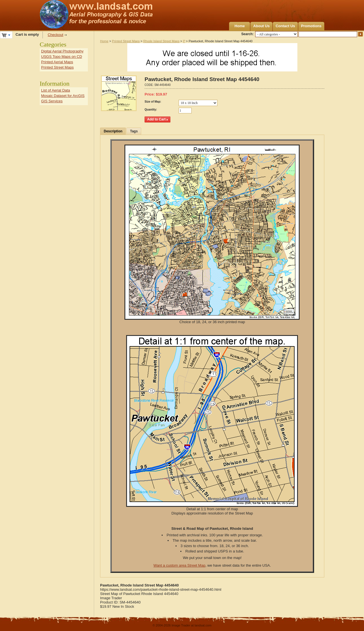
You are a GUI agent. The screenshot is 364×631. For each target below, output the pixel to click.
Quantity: (151, 110)
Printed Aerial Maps (57, 62)
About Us (261, 26)
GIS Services (52, 101)
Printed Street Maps (126, 41)
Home (240, 26)
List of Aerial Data (56, 90)
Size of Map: (153, 102)
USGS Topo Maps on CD (62, 57)
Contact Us (285, 26)
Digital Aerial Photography (62, 51)
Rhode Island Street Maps (161, 41)
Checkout (55, 35)
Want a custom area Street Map (179, 565)
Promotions (311, 26)
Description (113, 131)
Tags (134, 131)
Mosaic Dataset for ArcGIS (63, 96)
